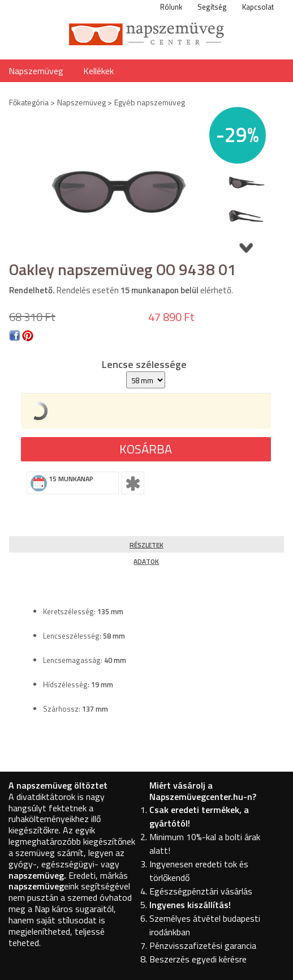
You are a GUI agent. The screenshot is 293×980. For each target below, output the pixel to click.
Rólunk (171, 7)
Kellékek (98, 71)
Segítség (212, 7)
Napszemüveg (36, 71)
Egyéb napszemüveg (150, 102)
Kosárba (146, 449)
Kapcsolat (258, 7)
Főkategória (29, 102)
